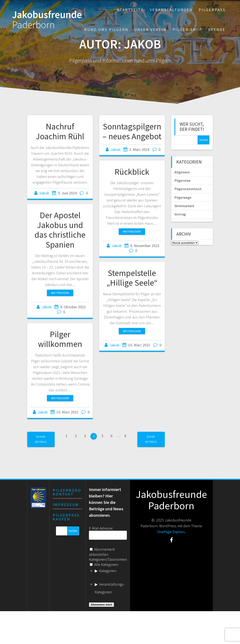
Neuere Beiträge (41, 439)
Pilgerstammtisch (188, 189)
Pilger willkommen (60, 345)
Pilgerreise (182, 180)
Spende (217, 30)
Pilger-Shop (187, 30)
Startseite (130, 10)
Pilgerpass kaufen (66, 517)
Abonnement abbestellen (102, 552)
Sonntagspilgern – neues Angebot (132, 131)
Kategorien (108, 571)
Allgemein (182, 172)
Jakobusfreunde (47, 20)
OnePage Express (171, 532)
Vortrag (180, 214)
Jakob (44, 193)
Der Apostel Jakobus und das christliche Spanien (60, 234)
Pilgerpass (212, 10)
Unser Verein (150, 30)
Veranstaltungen (171, 10)
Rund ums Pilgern (106, 30)
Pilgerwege (183, 197)
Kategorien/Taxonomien (108, 559)
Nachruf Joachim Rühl (60, 131)
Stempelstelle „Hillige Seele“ (132, 283)
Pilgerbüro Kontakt (67, 492)
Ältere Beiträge (151, 439)
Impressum (66, 505)
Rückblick (132, 175)
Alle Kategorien (104, 564)
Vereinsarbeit (184, 206)
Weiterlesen (132, 235)
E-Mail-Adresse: (101, 528)
